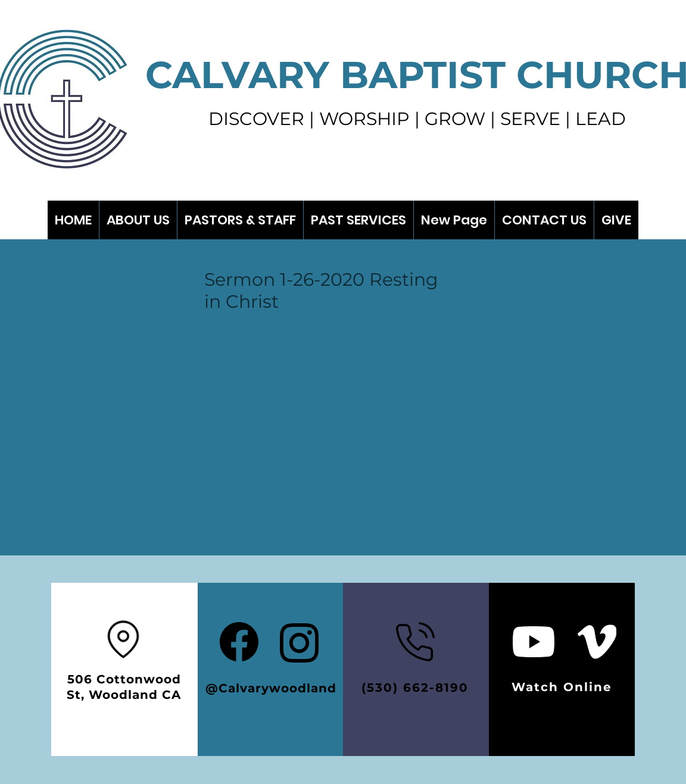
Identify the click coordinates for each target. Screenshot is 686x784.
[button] (358, 220)
